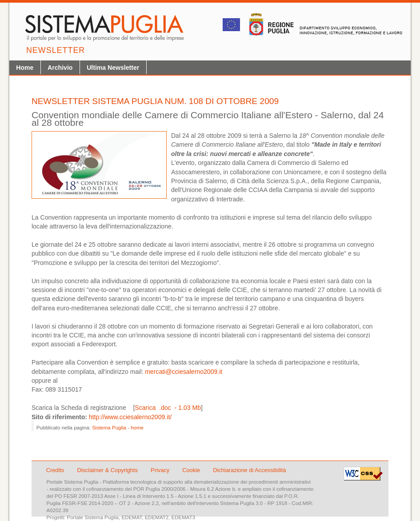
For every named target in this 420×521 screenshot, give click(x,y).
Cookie (192, 470)
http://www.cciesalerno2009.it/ (130, 417)
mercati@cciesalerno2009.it (184, 372)
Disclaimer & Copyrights (108, 470)
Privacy (161, 470)
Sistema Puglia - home (118, 428)
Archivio (60, 68)
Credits (55, 470)
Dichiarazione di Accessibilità (249, 470)
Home (25, 68)
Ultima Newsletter (113, 68)
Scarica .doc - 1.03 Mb (168, 408)
